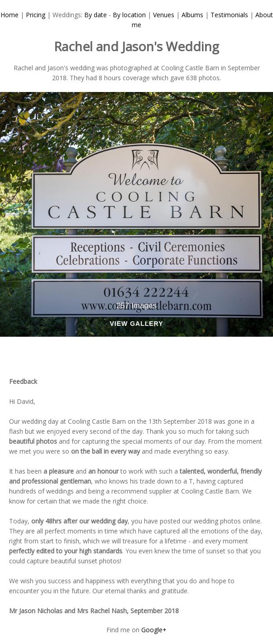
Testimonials (229, 15)
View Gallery (136, 324)
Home (10, 15)
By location (129, 15)
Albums (192, 15)
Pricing (36, 15)
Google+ (154, 630)
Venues (164, 15)
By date (96, 15)
